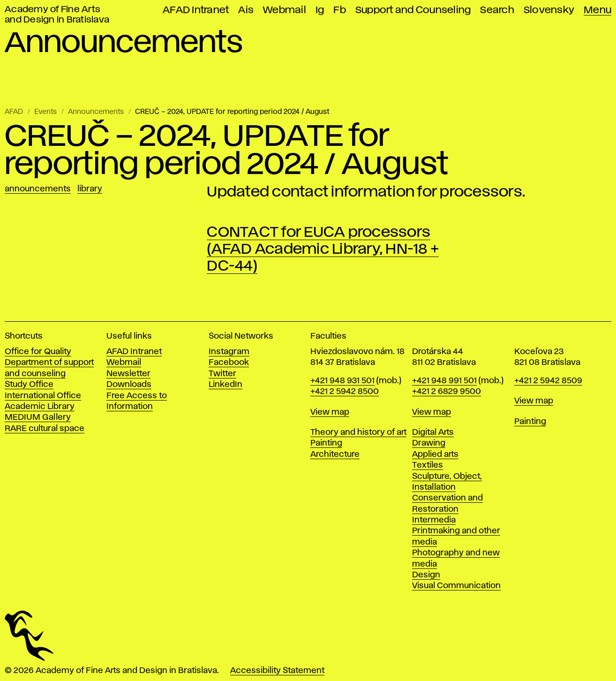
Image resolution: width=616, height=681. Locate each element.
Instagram (229, 352)
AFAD (14, 112)
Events (45, 112)
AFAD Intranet (196, 10)
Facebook (229, 363)
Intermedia (434, 520)
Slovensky (549, 10)
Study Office (29, 385)
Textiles (428, 465)
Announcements (96, 112)
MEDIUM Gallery (38, 417)
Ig (320, 10)
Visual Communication (456, 586)
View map (330, 412)
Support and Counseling (413, 10)
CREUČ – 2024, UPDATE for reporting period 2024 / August (232, 112)
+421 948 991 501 (444, 381)
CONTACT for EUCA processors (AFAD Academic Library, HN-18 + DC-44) (323, 249)
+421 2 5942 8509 (548, 381)
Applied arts (435, 454)
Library (90, 189)
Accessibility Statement (277, 671)
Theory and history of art (358, 432)
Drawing (429, 443)
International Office (43, 396)
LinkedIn (225, 385)
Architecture (335, 454)
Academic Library (40, 407)
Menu (597, 10)
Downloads (129, 385)
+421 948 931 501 (342, 381)
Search (497, 10)
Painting (326, 443)
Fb (340, 10)
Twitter (222, 374)
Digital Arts (433, 432)
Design (426, 575)
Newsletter (128, 374)
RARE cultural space (45, 429)
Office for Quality (38, 352)
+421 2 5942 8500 (345, 392)
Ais (246, 10)
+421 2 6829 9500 (447, 392)
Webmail (285, 10)
